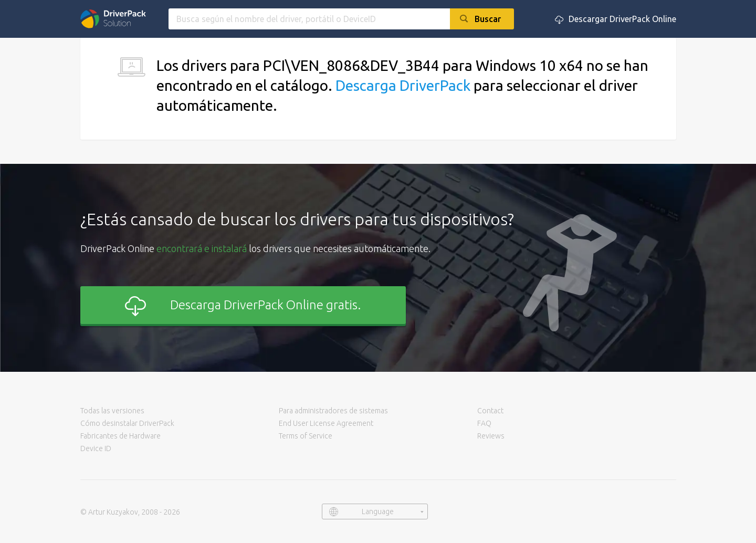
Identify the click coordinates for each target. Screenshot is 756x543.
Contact (490, 411)
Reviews (491, 436)
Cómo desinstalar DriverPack (127, 423)
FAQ (484, 423)
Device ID (96, 448)
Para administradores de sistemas (333, 411)
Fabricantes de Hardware (120, 436)
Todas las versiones (112, 411)
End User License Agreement (326, 423)
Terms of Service (306, 436)
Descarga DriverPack (403, 85)
